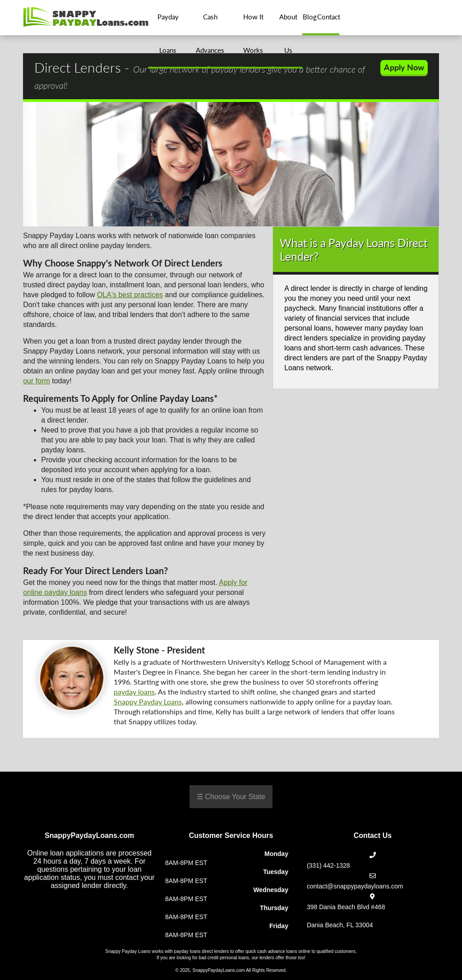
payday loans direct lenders (202, 951)
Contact (328, 17)
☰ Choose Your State (231, 797)
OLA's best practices (130, 295)
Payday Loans (168, 33)
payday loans (134, 692)
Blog (309, 17)
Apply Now (404, 67)
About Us (288, 33)
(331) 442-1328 (328, 865)
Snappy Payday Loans (148, 702)
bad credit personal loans (224, 958)
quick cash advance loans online (278, 951)
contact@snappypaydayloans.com (355, 886)
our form (37, 381)
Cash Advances (210, 33)
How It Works (253, 33)
